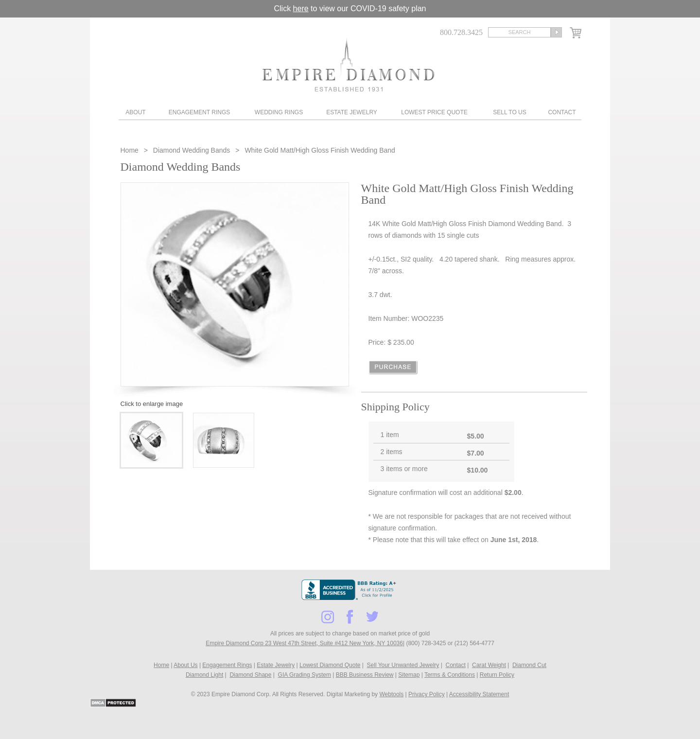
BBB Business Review (365, 675)
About (135, 112)
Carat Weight (489, 665)
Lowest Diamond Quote (330, 665)
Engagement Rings (199, 112)
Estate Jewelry (352, 112)
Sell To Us (509, 112)
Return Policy (497, 675)
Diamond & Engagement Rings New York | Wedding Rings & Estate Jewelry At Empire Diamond (348, 64)
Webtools (391, 694)
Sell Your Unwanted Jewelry (403, 665)
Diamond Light (204, 675)
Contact (562, 112)
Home (131, 150)
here (301, 9)
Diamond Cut (529, 665)
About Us (185, 665)
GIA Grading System (305, 675)
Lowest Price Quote (434, 112)
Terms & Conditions (450, 675)
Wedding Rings (279, 112)
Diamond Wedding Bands (192, 150)
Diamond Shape (250, 675)
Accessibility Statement (479, 694)
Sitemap (409, 675)
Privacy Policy (427, 694)
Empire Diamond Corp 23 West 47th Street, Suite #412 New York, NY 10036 (304, 643)
